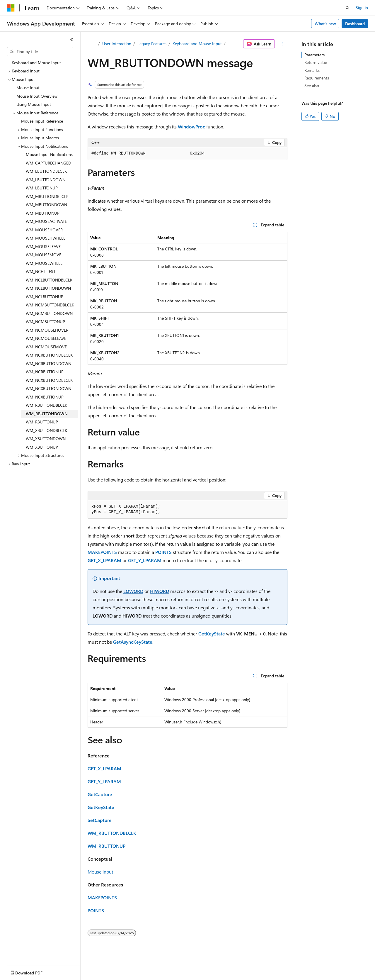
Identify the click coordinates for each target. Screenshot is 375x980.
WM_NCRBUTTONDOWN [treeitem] (48, 363)
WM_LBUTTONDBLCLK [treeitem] (46, 171)
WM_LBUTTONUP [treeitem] (42, 188)
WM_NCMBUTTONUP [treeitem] (45, 322)
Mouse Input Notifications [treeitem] (49, 154)
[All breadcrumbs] (93, 44)
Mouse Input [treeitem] (28, 88)
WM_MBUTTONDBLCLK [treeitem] (47, 196)
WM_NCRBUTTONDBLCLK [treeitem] (49, 355)
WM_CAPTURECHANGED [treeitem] (48, 163)
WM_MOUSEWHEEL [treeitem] (44, 263)
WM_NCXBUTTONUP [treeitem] (45, 397)
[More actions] (282, 44)
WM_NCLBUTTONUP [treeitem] (45, 297)
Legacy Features (152, 44)
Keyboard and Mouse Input (197, 44)
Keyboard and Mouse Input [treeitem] (36, 63)
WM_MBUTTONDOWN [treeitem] (46, 205)
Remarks (312, 70)
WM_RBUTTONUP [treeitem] (42, 422)
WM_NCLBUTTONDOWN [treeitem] (48, 288)
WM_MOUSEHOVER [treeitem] (44, 230)
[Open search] (347, 8)
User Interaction (117, 44)
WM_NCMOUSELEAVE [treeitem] (46, 338)
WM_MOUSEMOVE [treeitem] (44, 255)
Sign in (362, 7)
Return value (316, 62)
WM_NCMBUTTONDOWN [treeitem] (49, 313)
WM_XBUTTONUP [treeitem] (42, 447)
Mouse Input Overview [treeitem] (37, 96)
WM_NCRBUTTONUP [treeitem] (45, 372)
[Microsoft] (11, 8)
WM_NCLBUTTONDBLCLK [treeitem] (49, 280)
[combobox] (40, 52)
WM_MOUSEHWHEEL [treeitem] (46, 238)
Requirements (317, 78)
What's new (325, 24)
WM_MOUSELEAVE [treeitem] (43, 246)
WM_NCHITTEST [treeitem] (41, 271)
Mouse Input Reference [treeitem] (42, 121)
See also (312, 85)
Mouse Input (100, 872)
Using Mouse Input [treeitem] (34, 104)
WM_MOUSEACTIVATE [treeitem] (46, 221)
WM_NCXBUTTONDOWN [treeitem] (48, 388)
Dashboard (355, 24)
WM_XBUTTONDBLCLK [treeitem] (46, 430)
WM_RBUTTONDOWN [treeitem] (47, 414)
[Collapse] (72, 39)
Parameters (315, 55)
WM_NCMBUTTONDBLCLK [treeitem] (50, 305)
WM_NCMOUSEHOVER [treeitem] (47, 330)
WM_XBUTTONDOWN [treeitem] (46, 439)
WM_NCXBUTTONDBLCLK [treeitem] (49, 380)
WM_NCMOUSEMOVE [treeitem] (46, 347)
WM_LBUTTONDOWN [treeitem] (46, 180)
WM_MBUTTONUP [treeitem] (43, 213)
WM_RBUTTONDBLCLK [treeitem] (46, 405)
